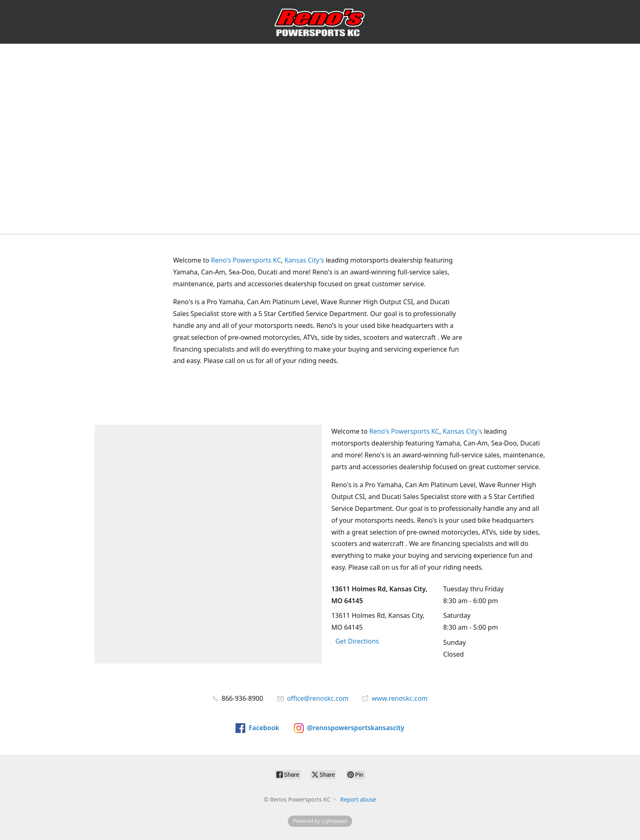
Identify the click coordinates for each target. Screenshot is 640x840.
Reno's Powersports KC (246, 260)
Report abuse (358, 799)
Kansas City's (304, 260)
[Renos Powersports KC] (320, 22)
